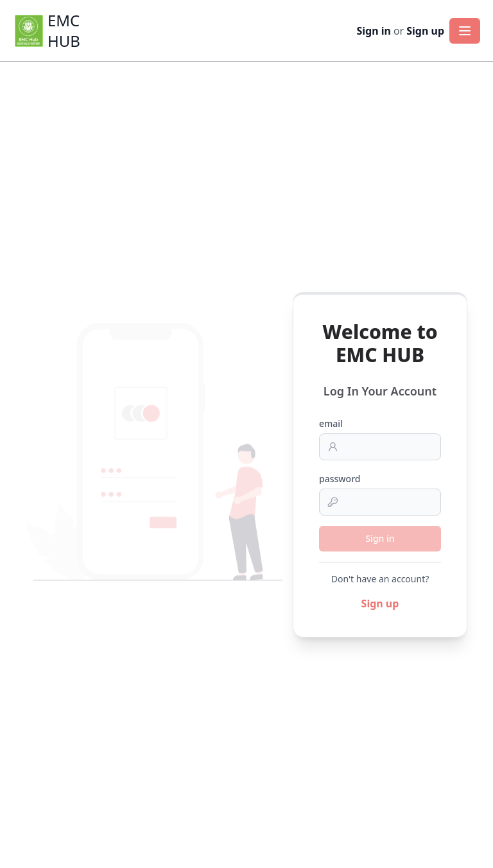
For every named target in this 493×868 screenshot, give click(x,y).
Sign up (425, 31)
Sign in (373, 31)
